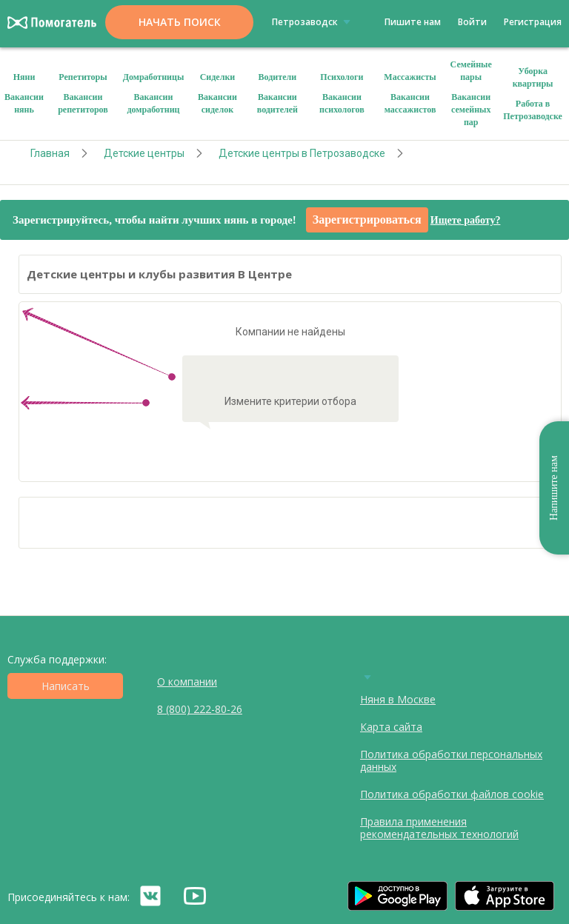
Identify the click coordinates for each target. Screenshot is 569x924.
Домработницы (154, 77)
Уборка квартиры (533, 77)
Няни (24, 77)
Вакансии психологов (342, 103)
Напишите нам (554, 488)
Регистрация (533, 22)
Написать (66, 686)
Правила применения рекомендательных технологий (439, 828)
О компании (187, 682)
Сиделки (218, 77)
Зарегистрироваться (367, 220)
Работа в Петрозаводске (533, 110)
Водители (278, 77)
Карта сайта (391, 727)
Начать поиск (180, 22)
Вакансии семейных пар (471, 110)
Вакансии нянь (24, 103)
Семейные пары (471, 71)
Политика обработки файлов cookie (452, 794)
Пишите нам (413, 22)
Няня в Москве (398, 699)
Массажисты (410, 77)
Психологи (342, 77)
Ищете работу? (466, 220)
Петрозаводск (314, 21)
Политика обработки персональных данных (451, 760)
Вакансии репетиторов (83, 103)
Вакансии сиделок (217, 103)
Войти (472, 22)
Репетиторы (83, 77)
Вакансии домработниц (153, 103)
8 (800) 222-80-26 (200, 709)
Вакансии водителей (277, 103)
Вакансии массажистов (410, 103)
